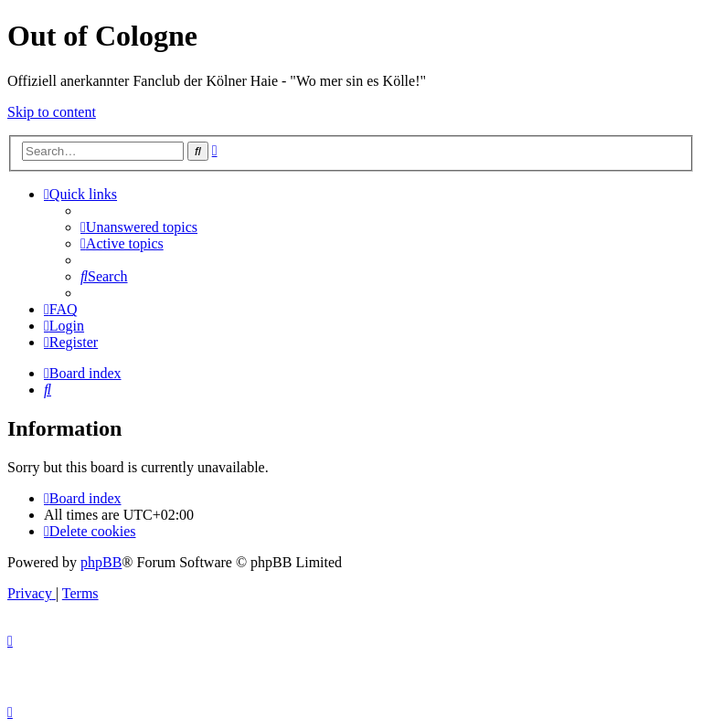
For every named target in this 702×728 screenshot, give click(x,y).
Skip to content (52, 112)
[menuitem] (139, 227)
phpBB (101, 562)
